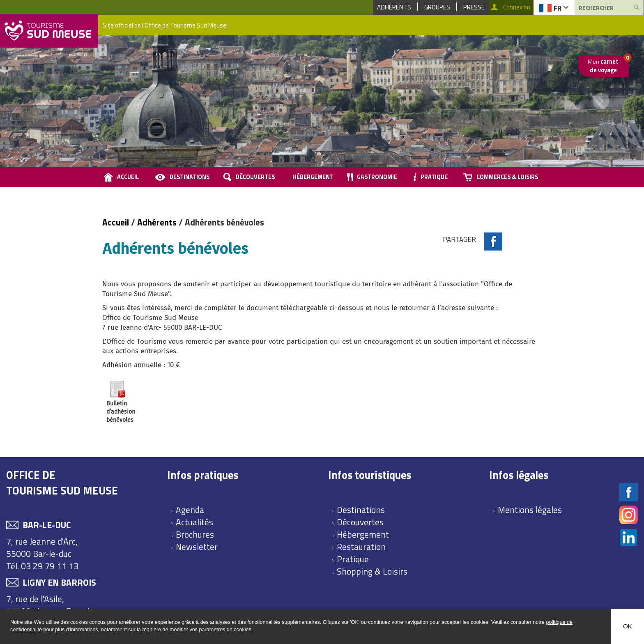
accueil (128, 177)
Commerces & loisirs (507, 177)
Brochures (195, 534)
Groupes (437, 7)
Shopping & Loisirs (372, 571)
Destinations (190, 177)
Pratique (434, 177)
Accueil (117, 222)
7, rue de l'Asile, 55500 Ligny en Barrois (50, 605)
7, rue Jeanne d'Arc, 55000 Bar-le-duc (42, 547)
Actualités (194, 522)
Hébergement (313, 177)
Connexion (517, 7)
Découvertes (255, 177)
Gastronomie (377, 177)
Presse (474, 7)
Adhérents (394, 7)
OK (628, 626)
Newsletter (197, 547)
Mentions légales (530, 510)
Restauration (361, 547)
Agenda (190, 510)
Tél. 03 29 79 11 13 (42, 566)
